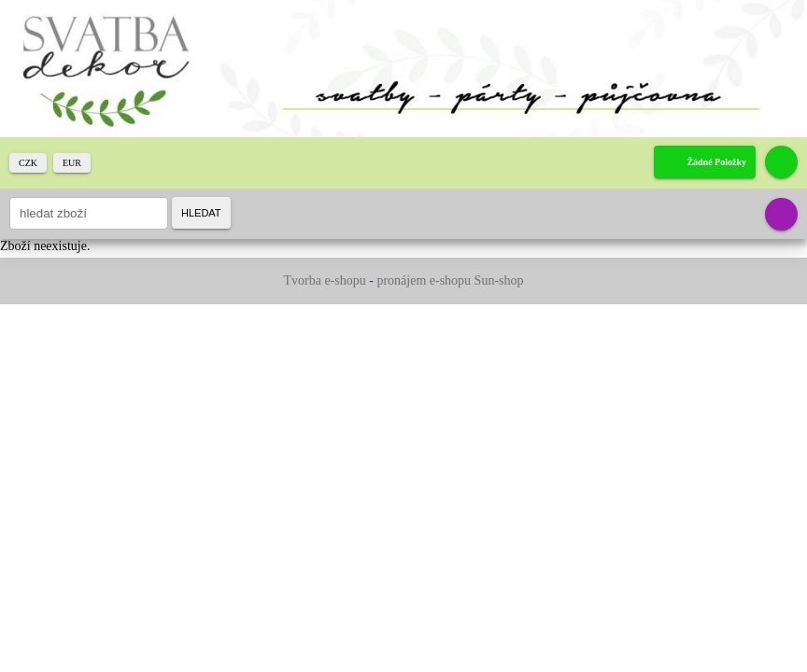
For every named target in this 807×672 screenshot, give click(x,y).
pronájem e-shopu (424, 280)
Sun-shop (499, 280)
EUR (72, 163)
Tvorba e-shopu (324, 280)
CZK (28, 163)
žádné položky (716, 162)
